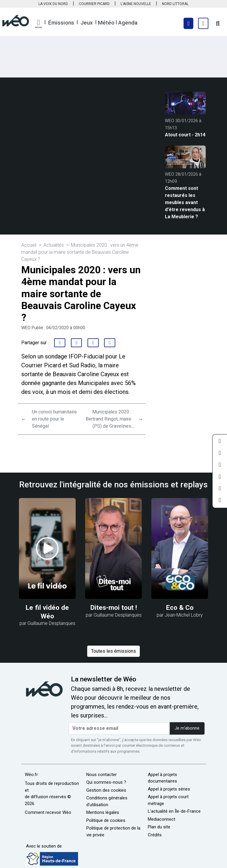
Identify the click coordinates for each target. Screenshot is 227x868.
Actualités (54, 245)
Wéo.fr (31, 775)
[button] (38, 24)
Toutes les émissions (113, 651)
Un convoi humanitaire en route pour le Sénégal (54, 419)
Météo (106, 23)
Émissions (61, 23)
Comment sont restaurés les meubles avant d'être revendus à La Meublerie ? (185, 202)
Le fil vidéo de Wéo (47, 612)
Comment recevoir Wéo (48, 812)
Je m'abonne (187, 728)
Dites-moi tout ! (114, 608)
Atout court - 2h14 (185, 135)
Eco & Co (180, 608)
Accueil (29, 245)
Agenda (128, 23)
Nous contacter (102, 775)
